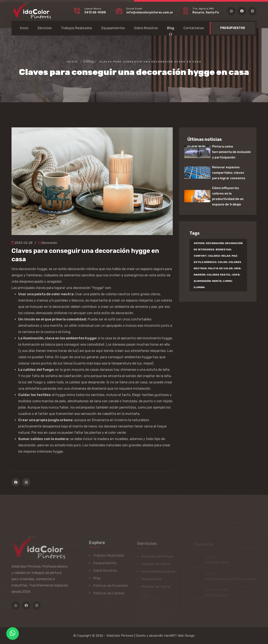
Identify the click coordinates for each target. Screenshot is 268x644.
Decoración (48, 243)
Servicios (45, 28)
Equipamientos (113, 28)
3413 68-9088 (95, 12)
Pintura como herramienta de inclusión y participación (231, 152)
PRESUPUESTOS (233, 28)
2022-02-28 (22, 243)
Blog (171, 29)
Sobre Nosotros (146, 28)
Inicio (24, 28)
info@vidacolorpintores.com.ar (150, 12)
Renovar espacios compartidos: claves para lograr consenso (229, 173)
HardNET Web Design (179, 636)
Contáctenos (194, 28)
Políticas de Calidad (109, 595)
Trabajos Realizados (77, 28)
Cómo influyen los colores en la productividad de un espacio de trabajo (228, 196)
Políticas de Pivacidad (110, 588)
